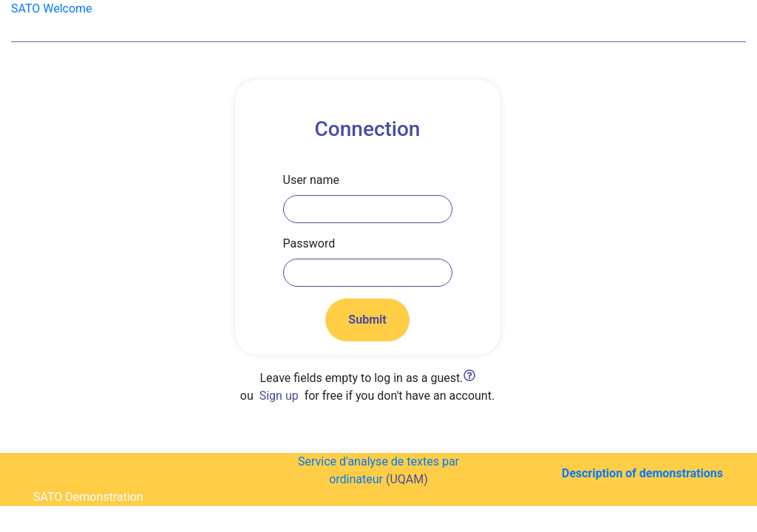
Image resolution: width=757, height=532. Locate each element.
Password (309, 243)
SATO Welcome (52, 8)
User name (312, 180)
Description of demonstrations (642, 473)
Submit (367, 320)
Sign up (279, 396)
